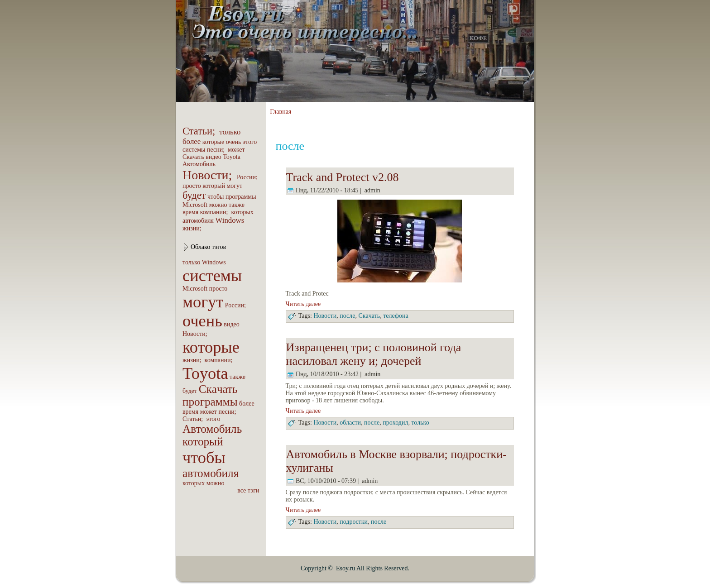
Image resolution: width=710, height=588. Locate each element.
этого (250, 142)
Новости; (209, 175)
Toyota (232, 157)
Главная (281, 112)
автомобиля (198, 221)
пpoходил (395, 423)
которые (213, 142)
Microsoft (195, 205)
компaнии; (215, 212)
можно (218, 205)
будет (194, 195)
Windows (230, 220)
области (350, 423)
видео (213, 157)
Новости (325, 316)
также (237, 205)
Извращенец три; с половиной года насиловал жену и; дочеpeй (374, 354)
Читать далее (303, 304)
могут (234, 186)
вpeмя (190, 212)
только (230, 132)
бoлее (192, 141)
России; (248, 177)
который (214, 186)
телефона (396, 316)
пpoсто (192, 186)
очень (234, 142)
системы (194, 150)
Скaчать (193, 157)
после (347, 316)
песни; (217, 150)
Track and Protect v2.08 (343, 177)
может (236, 150)
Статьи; (200, 131)
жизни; (193, 228)
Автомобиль (199, 164)
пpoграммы (241, 197)
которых (242, 212)
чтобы (216, 197)
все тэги (248, 490)
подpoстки (354, 522)
